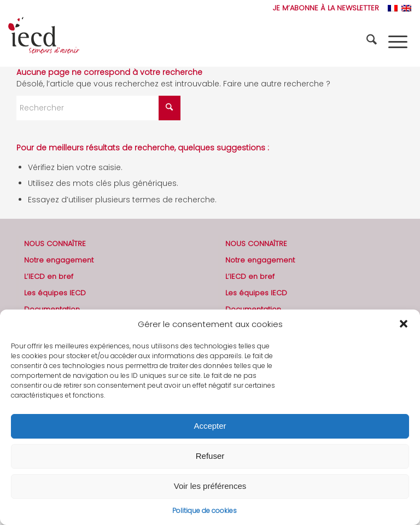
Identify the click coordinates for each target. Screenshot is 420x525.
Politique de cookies (205, 511)
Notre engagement (59, 260)
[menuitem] (323, 8)
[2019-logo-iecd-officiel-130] (44, 42)
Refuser (210, 456)
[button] (404, 324)
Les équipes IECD (55, 293)
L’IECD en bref (49, 276)
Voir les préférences (210, 486)
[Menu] (398, 42)
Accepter (210, 426)
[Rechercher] (373, 42)
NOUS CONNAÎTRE (55, 244)
